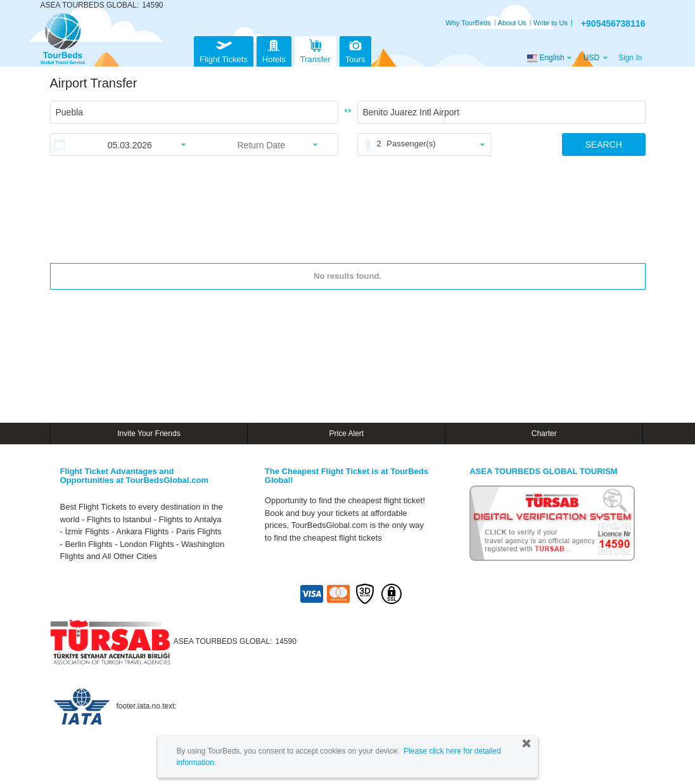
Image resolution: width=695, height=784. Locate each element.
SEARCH (603, 145)
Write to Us (551, 23)
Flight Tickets (224, 50)
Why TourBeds (468, 23)
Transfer (316, 50)
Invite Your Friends (149, 434)
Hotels (274, 50)
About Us (512, 23)
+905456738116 (613, 23)
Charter (544, 434)
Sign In (630, 58)
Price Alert (346, 434)
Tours (355, 50)
